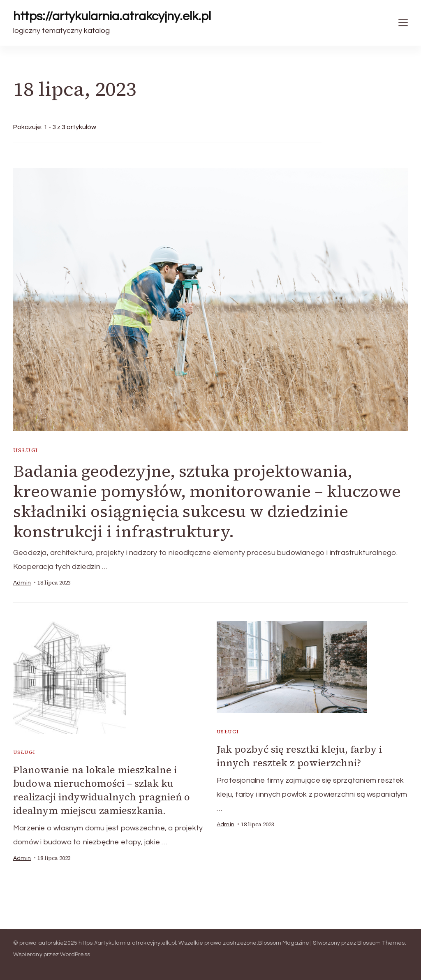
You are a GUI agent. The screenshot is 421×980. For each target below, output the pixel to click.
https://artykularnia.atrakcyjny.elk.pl (112, 16)
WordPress (75, 955)
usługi (25, 450)
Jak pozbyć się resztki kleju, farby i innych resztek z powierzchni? (299, 756)
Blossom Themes (381, 943)
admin (22, 583)
